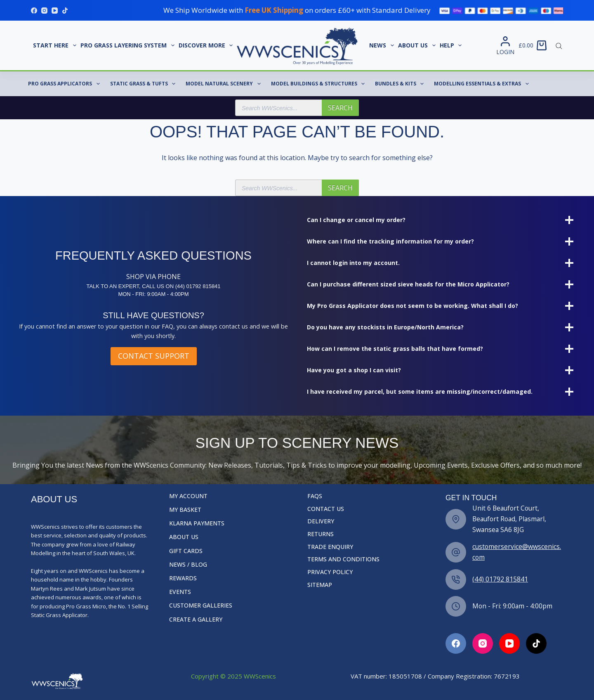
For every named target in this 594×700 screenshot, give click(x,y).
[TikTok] (65, 11)
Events (180, 592)
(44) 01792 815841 (500, 579)
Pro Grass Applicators (65, 84)
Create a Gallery (196, 620)
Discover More (207, 45)
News (383, 45)
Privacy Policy (330, 572)
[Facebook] (34, 11)
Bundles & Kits (401, 84)
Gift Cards (186, 551)
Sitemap (320, 585)
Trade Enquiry (330, 547)
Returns (321, 534)
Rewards (183, 578)
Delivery (321, 521)
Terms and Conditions (343, 559)
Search (340, 108)
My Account (188, 496)
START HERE (56, 45)
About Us (418, 45)
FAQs (315, 496)
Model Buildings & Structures (319, 84)
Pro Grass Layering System (128, 45)
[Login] (505, 46)
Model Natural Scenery (225, 84)
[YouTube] (55, 11)
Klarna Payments (197, 523)
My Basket (185, 510)
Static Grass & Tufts (144, 84)
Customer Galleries (201, 605)
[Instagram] (44, 11)
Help (452, 45)
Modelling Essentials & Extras (483, 84)
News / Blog (188, 565)
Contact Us (326, 509)
